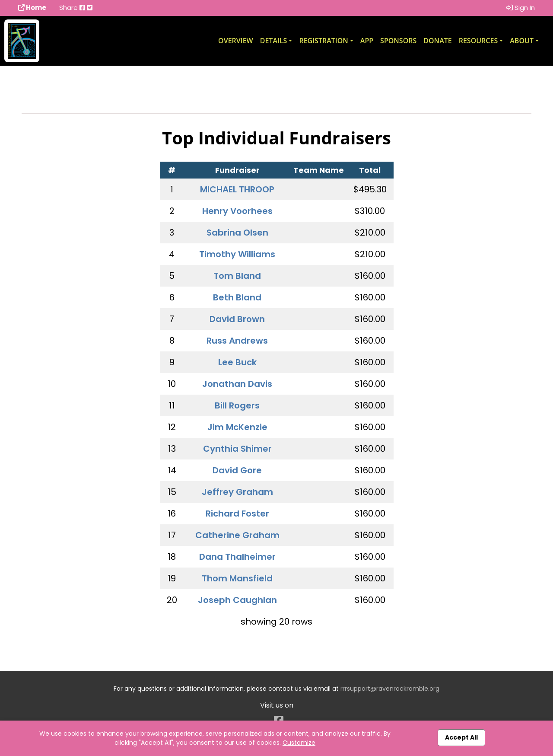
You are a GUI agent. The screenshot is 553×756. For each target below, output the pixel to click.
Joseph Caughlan (237, 600)
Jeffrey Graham (237, 492)
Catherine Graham (237, 535)
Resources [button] (478, 41)
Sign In (521, 8)
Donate (437, 41)
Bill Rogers (237, 405)
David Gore (237, 470)
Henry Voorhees (237, 211)
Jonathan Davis (237, 384)
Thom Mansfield (237, 578)
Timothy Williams (237, 254)
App (367, 41)
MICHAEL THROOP (237, 189)
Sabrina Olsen (237, 233)
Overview (236, 41)
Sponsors (398, 41)
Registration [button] (323, 41)
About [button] (522, 41)
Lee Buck (237, 362)
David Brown (237, 319)
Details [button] (274, 41)
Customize (299, 743)
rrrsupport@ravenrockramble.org (390, 689)
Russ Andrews (237, 341)
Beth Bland (237, 297)
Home (32, 8)
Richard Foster (237, 514)
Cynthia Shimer (237, 449)
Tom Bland (237, 276)
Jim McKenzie (237, 427)
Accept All (461, 737)
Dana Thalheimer (237, 557)
